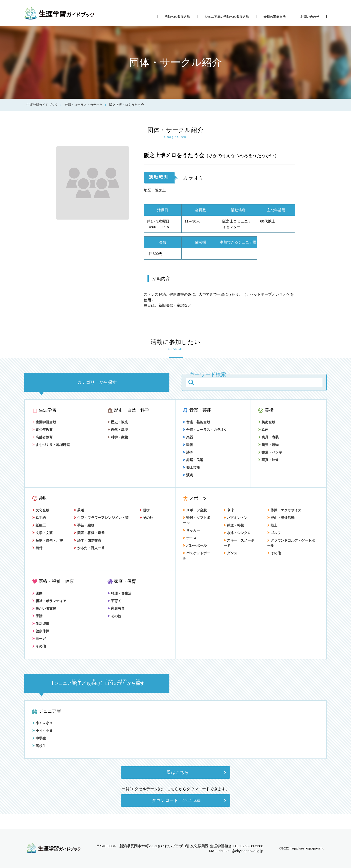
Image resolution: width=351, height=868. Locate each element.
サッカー (191, 530)
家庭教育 (116, 608)
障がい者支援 (44, 608)
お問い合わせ (310, 17)
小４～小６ (42, 731)
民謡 (188, 445)
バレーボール (195, 545)
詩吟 (188, 452)
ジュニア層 (50, 711)
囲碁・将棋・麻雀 (89, 533)
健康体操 (41, 631)
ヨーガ (39, 639)
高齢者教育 (42, 437)
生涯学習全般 (44, 422)
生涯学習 (48, 410)
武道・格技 (234, 525)
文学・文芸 (42, 533)
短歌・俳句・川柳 (48, 540)
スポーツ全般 (195, 510)
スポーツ (198, 498)
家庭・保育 (125, 581)
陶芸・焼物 (268, 445)
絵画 (263, 430)
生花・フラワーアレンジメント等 (101, 518)
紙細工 (39, 525)
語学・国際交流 (88, 540)
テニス (190, 538)
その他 (146, 518)
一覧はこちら (175, 772)
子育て (114, 601)
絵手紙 (39, 518)
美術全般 (267, 422)
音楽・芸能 (200, 410)
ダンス (230, 553)
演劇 (188, 475)
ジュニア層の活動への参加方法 (227, 17)
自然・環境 (118, 430)
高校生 (39, 746)
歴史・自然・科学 (132, 410)
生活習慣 (41, 624)
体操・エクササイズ (284, 510)
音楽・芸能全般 (196, 422)
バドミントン (235, 518)
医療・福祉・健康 (56, 581)
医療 (37, 593)
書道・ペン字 (270, 452)
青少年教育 (42, 430)
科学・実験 (118, 437)
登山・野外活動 (281, 518)
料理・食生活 (119, 593)
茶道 (79, 510)
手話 (37, 616)
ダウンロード (176, 800)
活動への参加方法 (177, 17)
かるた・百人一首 (89, 548)
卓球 (229, 510)
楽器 (188, 437)
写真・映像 (268, 460)
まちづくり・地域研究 (51, 445)
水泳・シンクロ (237, 533)
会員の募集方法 (275, 17)
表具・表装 (268, 437)
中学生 (39, 738)
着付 (37, 548)
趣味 (43, 498)
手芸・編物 (84, 525)
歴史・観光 (118, 422)
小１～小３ (42, 723)
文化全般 (41, 510)
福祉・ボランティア (49, 601)
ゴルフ (274, 533)
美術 (269, 410)
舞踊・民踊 (193, 460)
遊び (145, 510)
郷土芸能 (191, 467)
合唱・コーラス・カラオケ (205, 430)
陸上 (272, 525)
